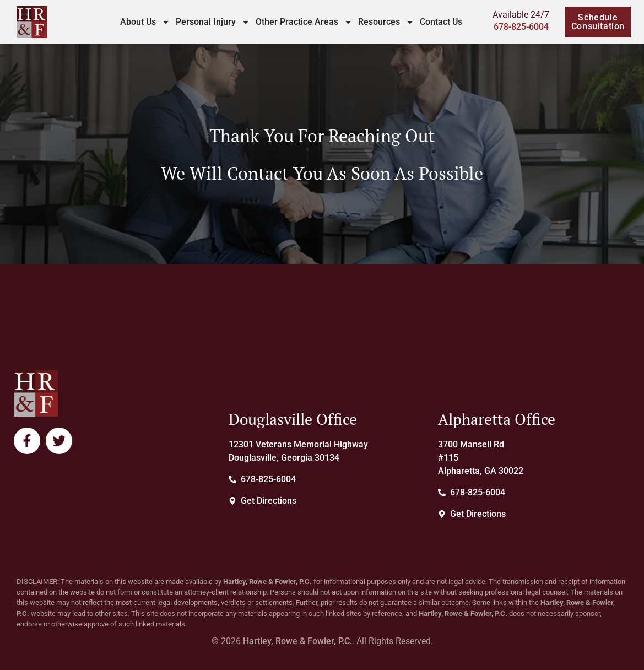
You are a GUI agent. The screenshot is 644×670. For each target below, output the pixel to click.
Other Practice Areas (304, 22)
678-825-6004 (521, 27)
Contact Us (441, 22)
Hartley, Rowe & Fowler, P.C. (297, 641)
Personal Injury (213, 22)
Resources (386, 22)
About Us (145, 22)
